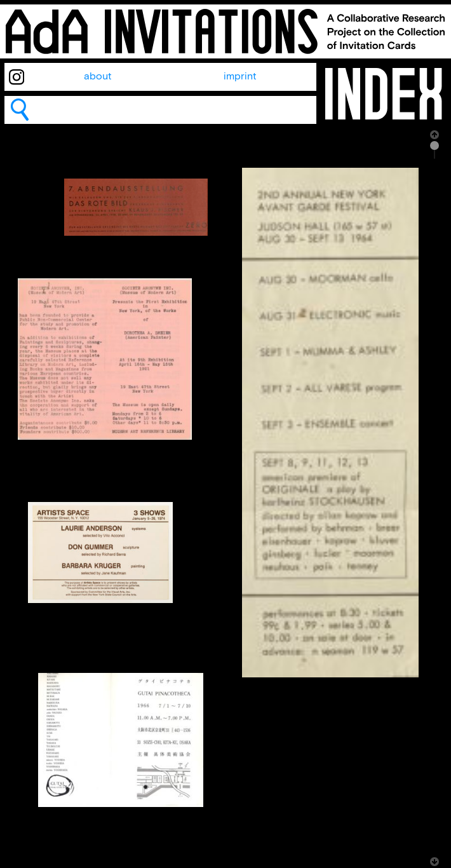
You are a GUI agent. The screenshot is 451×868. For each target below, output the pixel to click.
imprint (240, 77)
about (98, 77)
